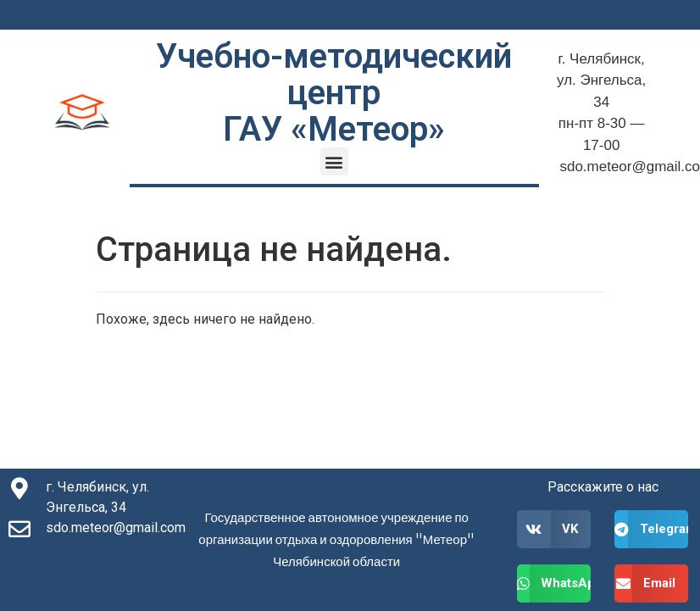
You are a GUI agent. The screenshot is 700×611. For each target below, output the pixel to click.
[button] (334, 161)
